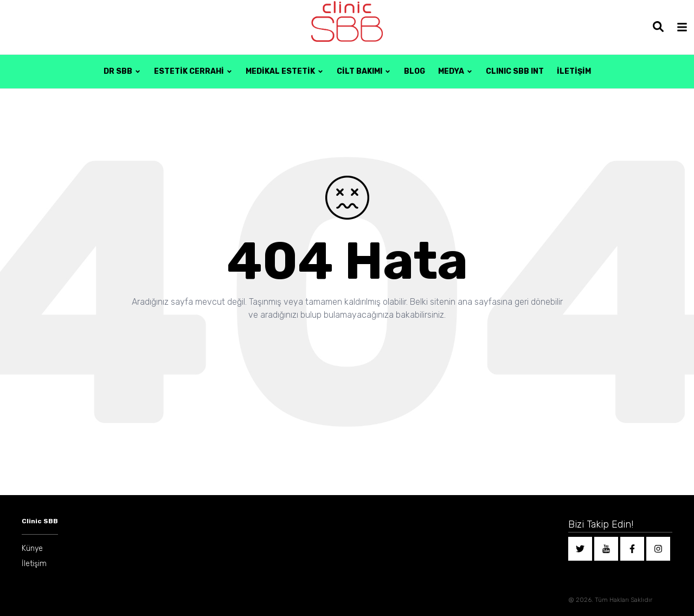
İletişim (34, 564)
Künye (32, 548)
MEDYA (455, 71)
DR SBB (122, 71)
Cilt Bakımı (364, 71)
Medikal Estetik (285, 71)
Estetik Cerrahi (193, 71)
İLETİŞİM (574, 71)
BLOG (415, 71)
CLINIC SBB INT (515, 71)
